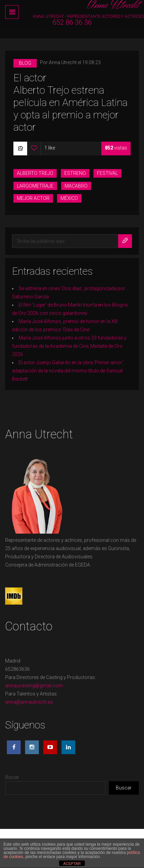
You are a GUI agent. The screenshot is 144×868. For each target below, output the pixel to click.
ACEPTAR (72, 864)
